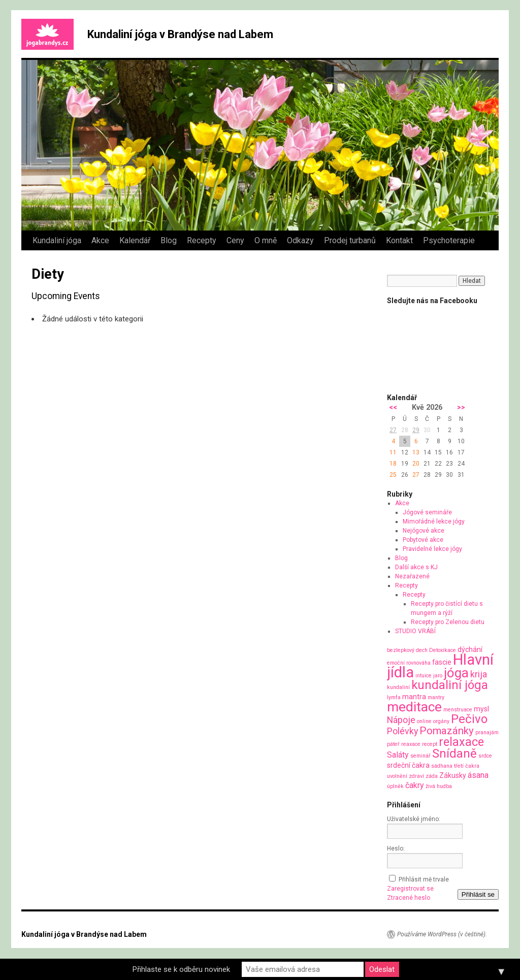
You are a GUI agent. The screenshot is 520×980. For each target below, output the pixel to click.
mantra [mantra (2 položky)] (414, 697)
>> (461, 407)
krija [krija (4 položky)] (479, 674)
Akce (100, 240)
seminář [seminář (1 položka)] (420, 756)
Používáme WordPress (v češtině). (442, 934)
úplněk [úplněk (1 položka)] (395, 786)
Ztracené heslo (409, 898)
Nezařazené (412, 576)
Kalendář (135, 240)
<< (393, 407)
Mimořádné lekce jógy (434, 521)
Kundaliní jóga (57, 240)
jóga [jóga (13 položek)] (456, 673)
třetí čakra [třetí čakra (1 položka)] (467, 766)
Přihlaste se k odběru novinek (181, 969)
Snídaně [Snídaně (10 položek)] (454, 754)
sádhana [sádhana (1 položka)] (442, 766)
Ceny (235, 240)
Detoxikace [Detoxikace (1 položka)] (443, 650)
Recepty (202, 240)
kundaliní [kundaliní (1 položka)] (398, 687)
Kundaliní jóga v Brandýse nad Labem (180, 34)
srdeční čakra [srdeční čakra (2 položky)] (408, 765)
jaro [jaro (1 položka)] (438, 676)
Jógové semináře (427, 512)
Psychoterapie (449, 240)
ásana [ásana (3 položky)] (478, 775)
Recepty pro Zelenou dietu (448, 622)
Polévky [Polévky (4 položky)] (402, 731)
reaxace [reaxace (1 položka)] (411, 744)
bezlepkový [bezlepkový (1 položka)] (401, 650)
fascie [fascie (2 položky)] (442, 662)
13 (416, 452)
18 (393, 464)
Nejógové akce (424, 531)
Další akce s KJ (416, 567)
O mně (266, 240)
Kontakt (399, 240)
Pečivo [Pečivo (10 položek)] (469, 719)
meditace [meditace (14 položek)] (414, 707)
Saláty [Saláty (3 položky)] (398, 755)
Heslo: (396, 848)
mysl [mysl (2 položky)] (481, 709)
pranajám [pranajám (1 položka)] (487, 732)
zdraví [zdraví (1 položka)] (416, 776)
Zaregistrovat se (410, 889)
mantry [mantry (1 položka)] (436, 697)
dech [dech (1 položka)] (422, 650)
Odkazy (300, 240)
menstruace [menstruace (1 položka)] (458, 710)
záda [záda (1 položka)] (432, 776)
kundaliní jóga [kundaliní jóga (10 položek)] (450, 685)
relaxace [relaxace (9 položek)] (461, 742)
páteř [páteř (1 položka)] (393, 744)
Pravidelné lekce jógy (432, 549)
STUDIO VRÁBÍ (415, 631)
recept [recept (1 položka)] (430, 744)
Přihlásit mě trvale (424, 879)
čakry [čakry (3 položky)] (415, 785)
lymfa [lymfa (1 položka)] (394, 697)
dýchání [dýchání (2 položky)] (470, 649)
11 (393, 452)
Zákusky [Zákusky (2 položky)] (453, 775)
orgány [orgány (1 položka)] (441, 721)
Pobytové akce (423, 540)
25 (393, 475)
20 (416, 464)
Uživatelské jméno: (414, 819)
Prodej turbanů (350, 240)
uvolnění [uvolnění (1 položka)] (397, 776)
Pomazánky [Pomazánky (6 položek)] (447, 731)
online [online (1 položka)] (424, 721)
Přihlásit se (478, 894)
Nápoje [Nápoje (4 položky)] (401, 720)
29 (416, 430)
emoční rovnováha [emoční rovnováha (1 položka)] (409, 663)
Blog (169, 240)
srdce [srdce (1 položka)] (485, 756)
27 (393, 430)
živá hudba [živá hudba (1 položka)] (439, 786)
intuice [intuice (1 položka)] (424, 676)
